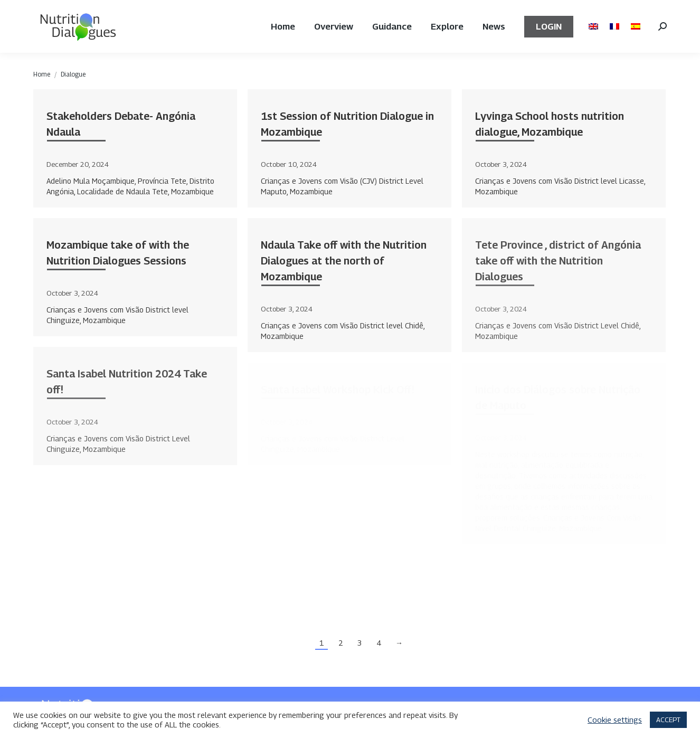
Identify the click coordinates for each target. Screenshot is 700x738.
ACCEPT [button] (668, 720)
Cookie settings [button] (615, 720)
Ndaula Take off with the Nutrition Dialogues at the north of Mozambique (344, 261)
